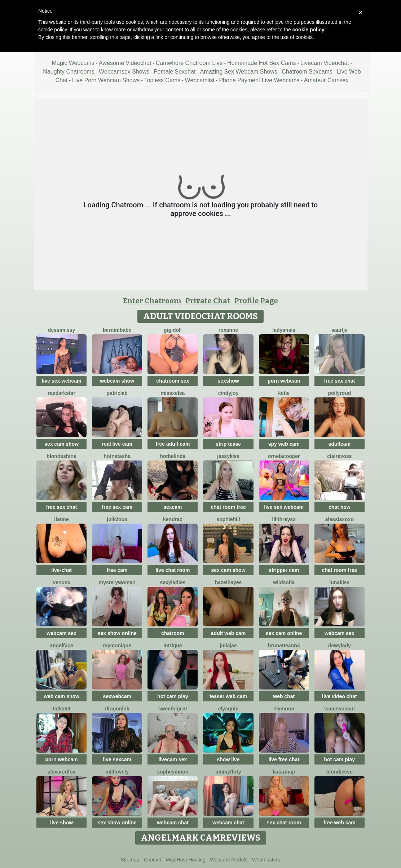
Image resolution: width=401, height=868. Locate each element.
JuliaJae (228, 646)
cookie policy (309, 30)
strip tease (228, 444)
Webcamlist (200, 80)
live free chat (284, 759)
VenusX (61, 582)
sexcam (173, 507)
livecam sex (173, 759)
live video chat (339, 696)
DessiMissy (62, 330)
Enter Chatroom (152, 301)
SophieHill (228, 519)
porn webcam (284, 381)
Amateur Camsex (326, 80)
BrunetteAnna (284, 646)
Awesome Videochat (125, 63)
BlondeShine (61, 456)
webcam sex (61, 633)
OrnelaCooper (284, 456)
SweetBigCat (173, 709)
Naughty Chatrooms (69, 72)
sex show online (117, 633)
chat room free (228, 507)
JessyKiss (228, 456)
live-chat (61, 570)
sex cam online (284, 633)
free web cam (340, 823)
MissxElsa (173, 393)
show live (228, 759)
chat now (340, 507)
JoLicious (117, 519)
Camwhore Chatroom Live (189, 63)
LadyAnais (284, 330)
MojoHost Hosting (186, 860)
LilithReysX (284, 519)
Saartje (340, 330)
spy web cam (284, 444)
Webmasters (266, 860)
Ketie (284, 393)
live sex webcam (62, 381)
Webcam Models (229, 860)
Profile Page (256, 301)
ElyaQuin (228, 709)
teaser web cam (228, 696)
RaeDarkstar (61, 393)
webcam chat (173, 823)
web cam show (61, 696)
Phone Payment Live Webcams (259, 80)
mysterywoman (117, 582)
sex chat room (284, 823)
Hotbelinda (173, 456)
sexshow (228, 381)
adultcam (340, 444)
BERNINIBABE (117, 330)
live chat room (173, 570)
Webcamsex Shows (124, 72)
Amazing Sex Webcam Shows (239, 72)
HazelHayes (228, 582)
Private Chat (208, 301)
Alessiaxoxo (340, 519)
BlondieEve (340, 772)
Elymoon (284, 709)
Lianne (61, 519)
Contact (153, 860)
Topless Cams (162, 80)
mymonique (117, 646)
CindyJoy (228, 393)
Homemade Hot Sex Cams (261, 63)
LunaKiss (339, 582)
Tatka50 (61, 709)
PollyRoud (339, 393)
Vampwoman (340, 709)
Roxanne (228, 330)
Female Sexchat (175, 72)
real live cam (117, 444)
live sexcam (117, 759)
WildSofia (284, 582)
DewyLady (340, 646)
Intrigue (173, 646)
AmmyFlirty (228, 772)
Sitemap (130, 860)
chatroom (173, 633)
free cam (117, 570)
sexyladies (173, 582)
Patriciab (117, 393)
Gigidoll (173, 330)
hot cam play (173, 696)
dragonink (117, 709)
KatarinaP (284, 772)
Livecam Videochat (325, 63)
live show (61, 823)
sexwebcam (117, 696)
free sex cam (117, 507)
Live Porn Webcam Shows (106, 80)
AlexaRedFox (62, 772)
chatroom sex (173, 381)
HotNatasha (117, 456)
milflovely (117, 772)
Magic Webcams (73, 63)
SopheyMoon (173, 772)
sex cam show (61, 444)
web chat (284, 696)
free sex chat (340, 381)
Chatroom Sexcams (307, 72)
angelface (61, 646)
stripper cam (284, 570)
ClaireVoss (340, 456)
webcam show (117, 381)
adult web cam (228, 633)
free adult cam (173, 444)
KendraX (173, 519)
